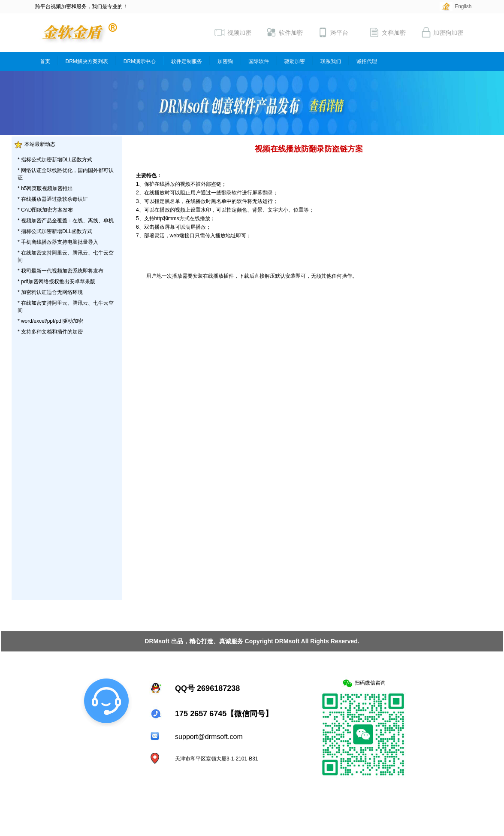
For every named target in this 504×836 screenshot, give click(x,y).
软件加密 (284, 32)
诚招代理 (367, 61)
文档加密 (387, 32)
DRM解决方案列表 (87, 61)
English (463, 6)
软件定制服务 (187, 61)
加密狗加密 (442, 32)
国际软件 (259, 61)
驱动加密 (295, 61)
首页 (45, 61)
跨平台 (333, 32)
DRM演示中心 (140, 61)
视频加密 (233, 32)
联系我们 (331, 61)
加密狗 (225, 61)
